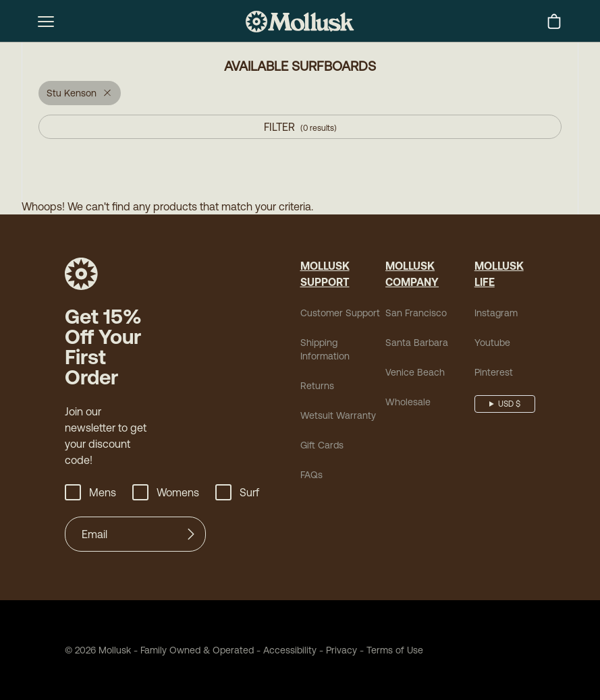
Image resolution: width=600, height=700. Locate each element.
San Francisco (416, 313)
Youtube (492, 343)
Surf (237, 492)
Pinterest (494, 372)
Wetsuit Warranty (338, 415)
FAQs (311, 475)
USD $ (509, 404)
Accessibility (285, 650)
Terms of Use (395, 650)
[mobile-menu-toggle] (46, 22)
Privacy (342, 650)
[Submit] (191, 534)
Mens (90, 492)
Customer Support (340, 313)
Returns (317, 386)
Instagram (496, 313)
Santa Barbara (417, 343)
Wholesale (408, 402)
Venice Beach (415, 372)
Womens (166, 492)
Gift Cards (322, 445)
